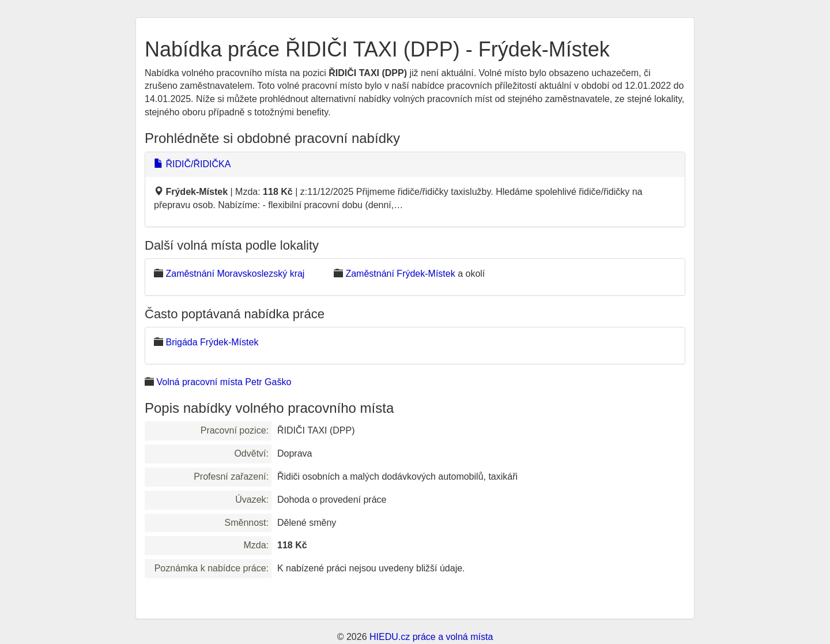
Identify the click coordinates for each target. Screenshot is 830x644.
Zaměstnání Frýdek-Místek (400, 274)
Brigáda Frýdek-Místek (212, 342)
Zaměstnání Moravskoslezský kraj (235, 274)
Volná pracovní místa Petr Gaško (224, 382)
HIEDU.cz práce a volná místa (431, 637)
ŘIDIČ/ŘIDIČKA (192, 164)
